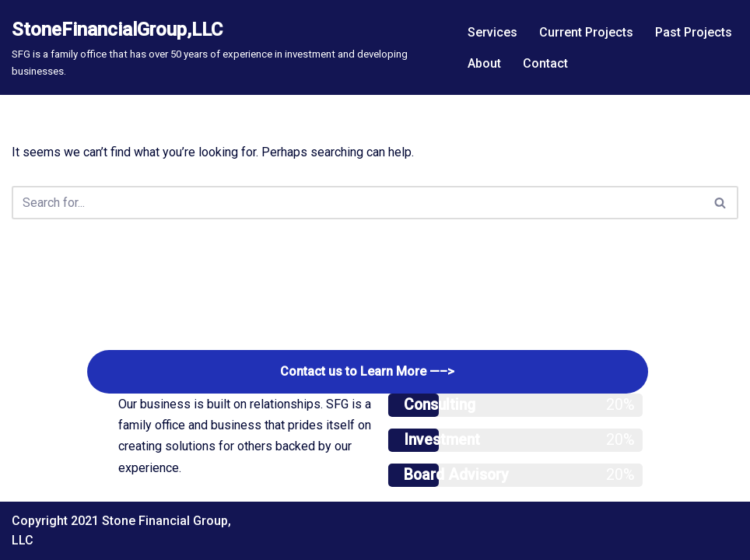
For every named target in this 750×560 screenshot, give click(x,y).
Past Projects (694, 32)
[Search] (357, 203)
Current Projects (586, 32)
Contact (545, 63)
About (484, 63)
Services (492, 32)
